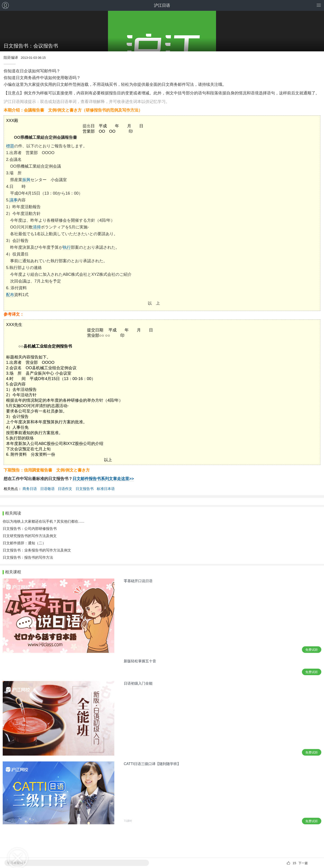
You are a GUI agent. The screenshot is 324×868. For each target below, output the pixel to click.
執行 (67, 247)
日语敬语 (47, 489)
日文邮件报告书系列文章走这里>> (103, 479)
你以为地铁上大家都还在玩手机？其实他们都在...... (44, 521)
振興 (26, 180)
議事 (13, 200)
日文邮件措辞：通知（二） (24, 543)
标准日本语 (106, 489)
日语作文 (65, 489)
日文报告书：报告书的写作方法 (28, 557)
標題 (10, 146)
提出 (87, 126)
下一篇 (303, 863)
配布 (10, 295)
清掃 (37, 227)
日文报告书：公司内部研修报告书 (30, 529)
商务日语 (30, 489)
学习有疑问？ (17, 863)
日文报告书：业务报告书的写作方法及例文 (37, 550)
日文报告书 (85, 489)
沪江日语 (162, 5)
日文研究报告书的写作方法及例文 (30, 536)
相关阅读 (13, 513)
